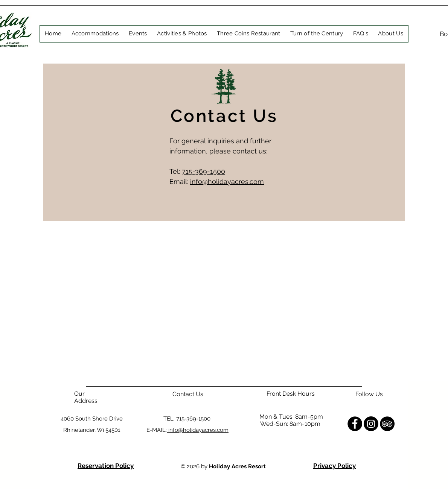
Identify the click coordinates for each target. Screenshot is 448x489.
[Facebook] (355, 424)
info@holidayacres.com (227, 181)
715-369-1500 (203, 171)
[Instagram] (371, 424)
